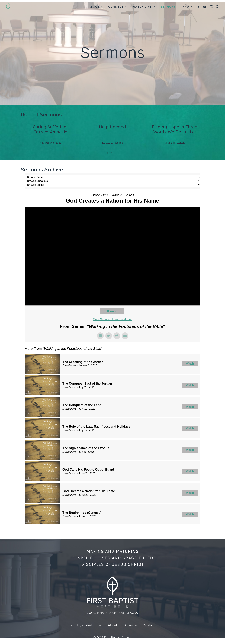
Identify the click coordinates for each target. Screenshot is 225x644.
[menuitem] (96, 7)
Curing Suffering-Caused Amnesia (51, 129)
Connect (117, 7)
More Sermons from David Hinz (112, 319)
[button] (199, 7)
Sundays (76, 625)
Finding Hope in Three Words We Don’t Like (175, 129)
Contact (149, 625)
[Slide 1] (107, 153)
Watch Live (144, 7)
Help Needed (113, 127)
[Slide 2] (111, 153)
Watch (114, 311)
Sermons (168, 7)
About (96, 7)
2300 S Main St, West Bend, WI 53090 (112, 613)
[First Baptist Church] (8, 7)
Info (187, 7)
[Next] (202, 141)
